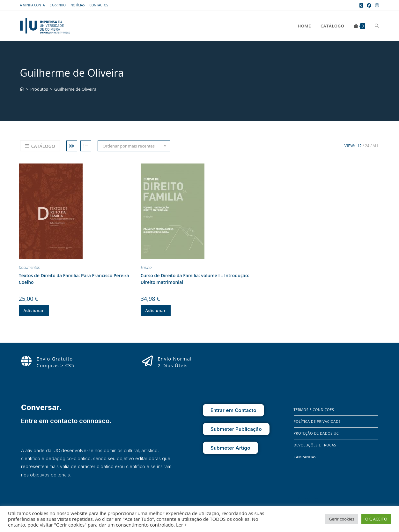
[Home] (22, 89)
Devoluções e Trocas (315, 445)
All (376, 146)
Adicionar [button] (34, 311)
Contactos (99, 5)
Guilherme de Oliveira (75, 89)
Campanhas (305, 457)
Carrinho (58, 5)
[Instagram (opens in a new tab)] (376, 5)
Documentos (29, 267)
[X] (316, 500)
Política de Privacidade (317, 421)
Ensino (146, 267)
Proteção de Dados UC (316, 433)
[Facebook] (299, 500)
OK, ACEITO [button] (376, 519)
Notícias (78, 5)
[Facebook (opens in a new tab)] (369, 5)
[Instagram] (308, 500)
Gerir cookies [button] (342, 519)
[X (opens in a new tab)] (361, 5)
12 (359, 146)
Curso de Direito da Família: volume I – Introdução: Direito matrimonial (195, 279)
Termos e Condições (314, 410)
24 (367, 146)
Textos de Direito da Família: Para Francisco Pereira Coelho (74, 279)
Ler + (181, 525)
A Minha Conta (33, 5)
